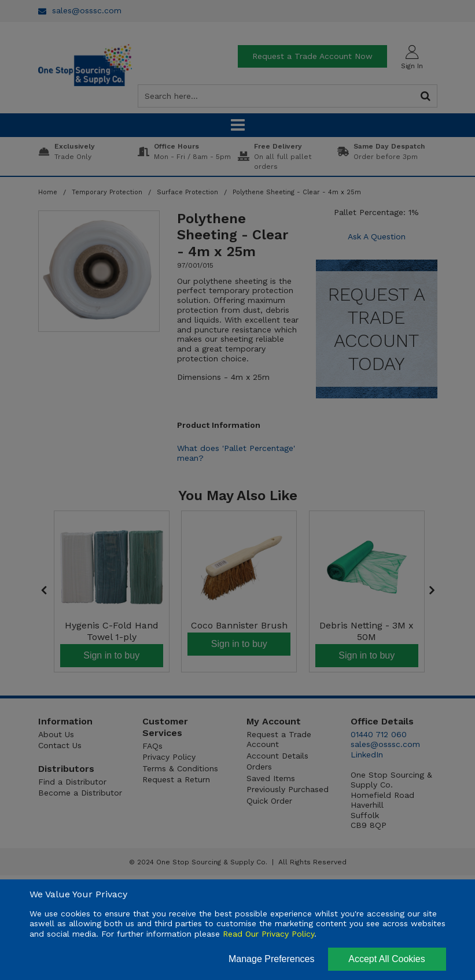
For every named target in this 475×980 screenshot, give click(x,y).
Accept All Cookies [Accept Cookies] (387, 959)
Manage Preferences (272, 959)
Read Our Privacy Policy (268, 934)
